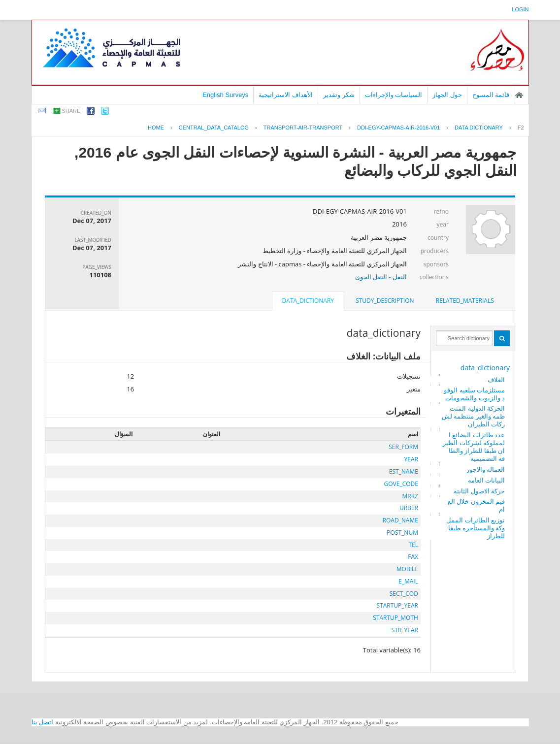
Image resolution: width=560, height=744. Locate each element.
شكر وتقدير (339, 95)
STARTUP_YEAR (397, 605)
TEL (413, 545)
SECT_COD (404, 594)
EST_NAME (404, 471)
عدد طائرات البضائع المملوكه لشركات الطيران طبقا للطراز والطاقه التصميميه (474, 447)
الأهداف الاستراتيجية (286, 95)
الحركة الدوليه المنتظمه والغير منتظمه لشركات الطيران (473, 416)
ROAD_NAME (400, 520)
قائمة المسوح (491, 95)
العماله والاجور (486, 469)
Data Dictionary (479, 128)
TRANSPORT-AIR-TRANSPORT (303, 128)
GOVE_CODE (401, 484)
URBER (409, 508)
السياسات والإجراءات (394, 95)
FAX (413, 557)
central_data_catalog (214, 128)
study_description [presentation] (385, 301)
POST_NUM (402, 533)
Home (156, 128)
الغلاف (496, 380)
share (71, 111)
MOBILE (407, 569)
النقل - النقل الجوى (381, 277)
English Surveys (225, 95)
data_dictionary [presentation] (308, 301)
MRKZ (410, 496)
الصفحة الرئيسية (519, 95)
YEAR (411, 459)
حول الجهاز (447, 95)
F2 (521, 128)
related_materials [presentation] (465, 301)
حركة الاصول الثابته (479, 491)
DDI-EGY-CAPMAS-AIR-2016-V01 (398, 128)
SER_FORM (403, 447)
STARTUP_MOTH (395, 618)
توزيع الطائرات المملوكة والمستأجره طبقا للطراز (476, 528)
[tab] (465, 301)
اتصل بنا (43, 722)
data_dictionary (485, 368)
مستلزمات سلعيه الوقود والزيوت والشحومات (474, 394)
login (520, 9)
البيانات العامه (486, 480)
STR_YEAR (405, 630)
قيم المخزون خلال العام (476, 505)
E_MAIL (408, 581)
